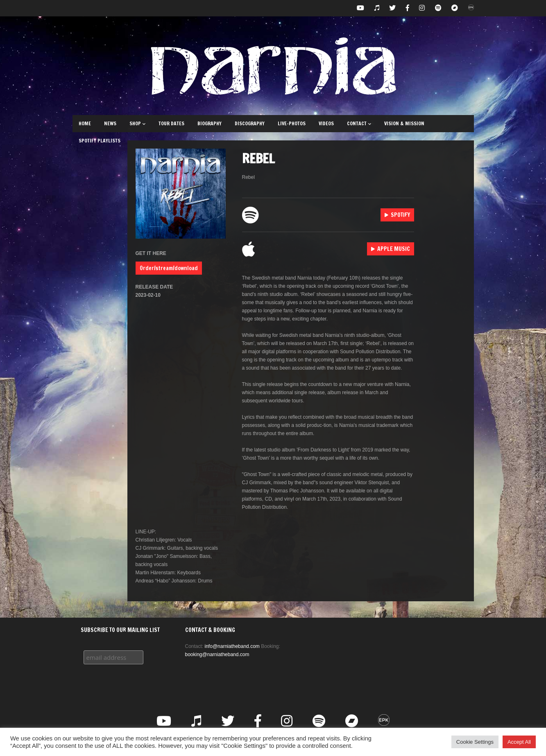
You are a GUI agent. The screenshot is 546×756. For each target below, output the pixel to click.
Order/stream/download (169, 268)
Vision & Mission (404, 123)
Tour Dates (171, 123)
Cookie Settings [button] (475, 742)
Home (85, 123)
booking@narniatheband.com (217, 654)
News (110, 123)
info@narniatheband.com (232, 646)
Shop (137, 123)
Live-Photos (292, 123)
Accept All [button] (519, 742)
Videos (326, 123)
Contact (359, 123)
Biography (210, 123)
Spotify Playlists (100, 141)
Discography (250, 123)
